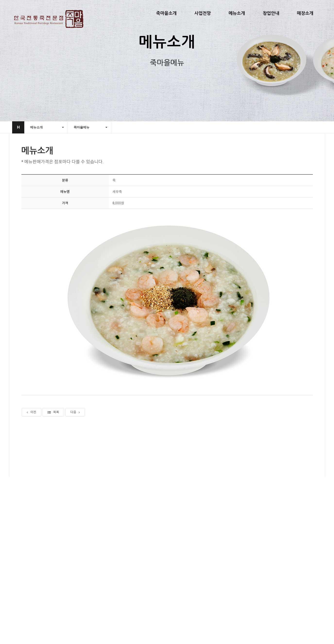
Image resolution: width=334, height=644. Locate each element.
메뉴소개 (237, 13)
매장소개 (305, 13)
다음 (75, 413)
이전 (31, 413)
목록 (53, 413)
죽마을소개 (167, 13)
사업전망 (203, 13)
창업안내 (271, 13)
